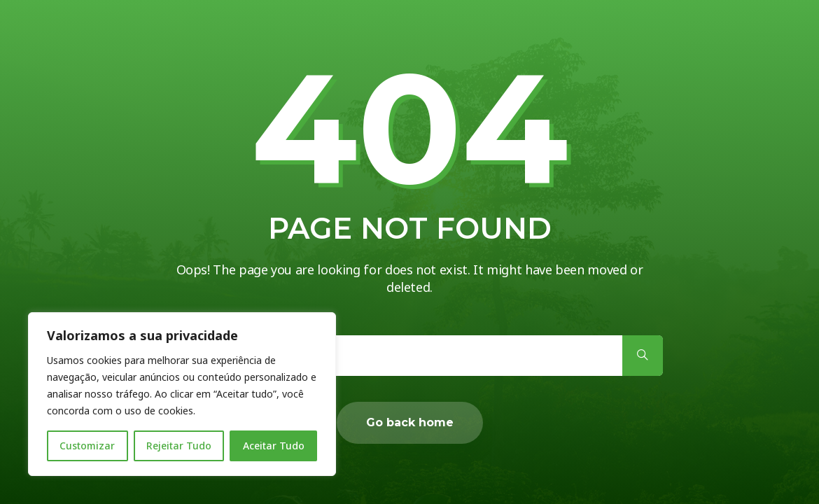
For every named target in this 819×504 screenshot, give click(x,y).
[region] (182, 394)
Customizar (87, 446)
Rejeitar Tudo (179, 446)
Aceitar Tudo (274, 446)
